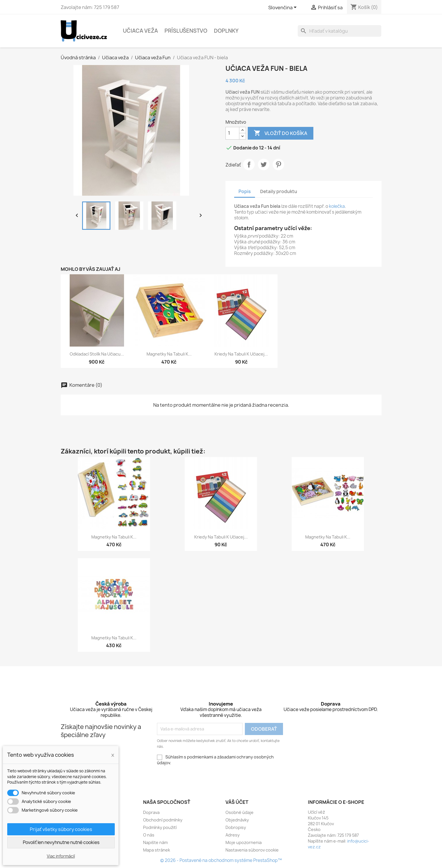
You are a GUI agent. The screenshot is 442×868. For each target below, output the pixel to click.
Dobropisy (236, 827)
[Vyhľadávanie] (340, 31)
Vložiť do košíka (281, 133)
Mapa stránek (157, 850)
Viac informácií (61, 856)
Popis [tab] (245, 191)
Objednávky (237, 820)
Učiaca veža (140, 31)
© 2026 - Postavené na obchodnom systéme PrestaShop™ (221, 860)
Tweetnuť (264, 164)
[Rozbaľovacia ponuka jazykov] (283, 8)
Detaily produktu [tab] (279, 191)
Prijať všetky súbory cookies (61, 829)
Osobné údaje (240, 812)
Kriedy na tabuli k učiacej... (241, 354)
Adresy (233, 835)
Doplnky (226, 31)
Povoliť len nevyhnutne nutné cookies (61, 842)
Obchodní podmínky (163, 820)
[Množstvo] (232, 133)
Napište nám (155, 842)
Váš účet (237, 802)
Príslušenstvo (186, 31)
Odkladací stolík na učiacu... (97, 354)
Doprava (151, 812)
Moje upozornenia (244, 842)
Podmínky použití (160, 827)
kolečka (337, 206)
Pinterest (278, 164)
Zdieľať (249, 164)
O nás (149, 835)
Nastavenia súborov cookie (252, 850)
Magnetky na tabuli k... (169, 354)
